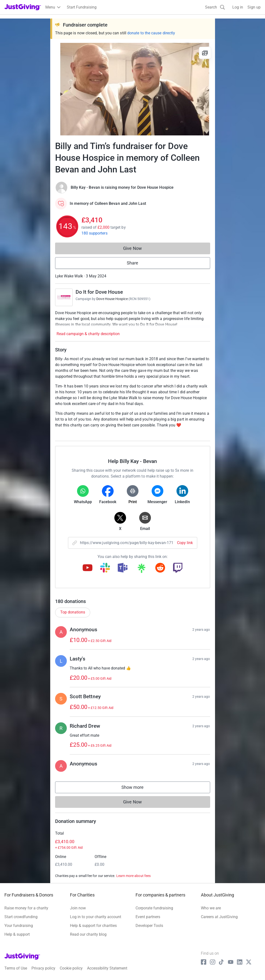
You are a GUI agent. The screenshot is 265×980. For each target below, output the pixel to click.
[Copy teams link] (123, 568)
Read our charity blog (88, 934)
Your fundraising (19, 926)
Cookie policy (71, 968)
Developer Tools (149, 926)
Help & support (17, 934)
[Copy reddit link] (160, 568)
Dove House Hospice (112, 299)
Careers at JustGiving (219, 917)
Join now (78, 908)
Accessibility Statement (107, 968)
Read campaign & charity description (88, 334)
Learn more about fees (133, 876)
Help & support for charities (93, 926)
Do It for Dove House (99, 292)
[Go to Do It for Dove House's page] (64, 297)
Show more (137, 788)
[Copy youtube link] (88, 568)
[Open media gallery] (133, 89)
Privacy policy (43, 968)
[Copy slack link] (105, 568)
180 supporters (94, 233)
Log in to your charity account (96, 917)
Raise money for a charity (26, 908)
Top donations (73, 612)
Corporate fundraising (154, 908)
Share (132, 263)
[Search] (215, 7)
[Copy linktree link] (141, 569)
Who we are (211, 908)
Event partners (148, 917)
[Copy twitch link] (178, 568)
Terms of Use (16, 968)
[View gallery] (205, 53)
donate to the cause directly (151, 33)
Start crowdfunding (21, 917)
